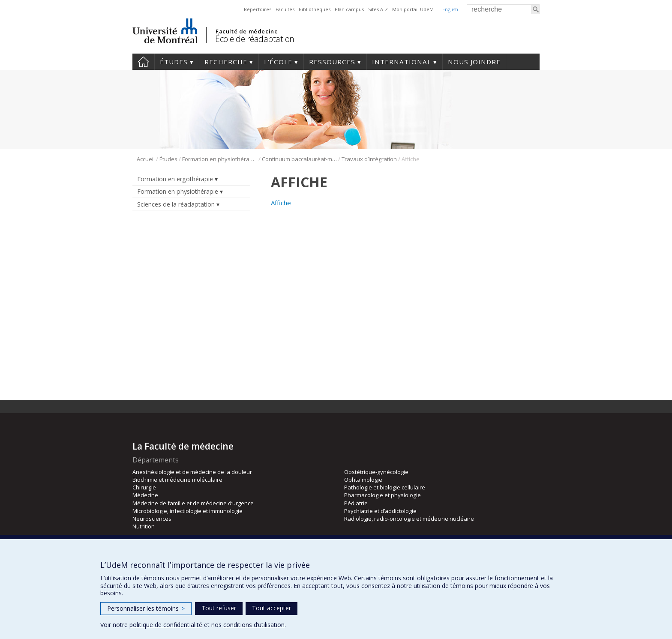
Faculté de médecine (247, 31)
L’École (278, 62)
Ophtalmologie (363, 480)
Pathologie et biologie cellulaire (385, 487)
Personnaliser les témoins (146, 608)
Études (174, 62)
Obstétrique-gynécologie (376, 472)
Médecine (145, 495)
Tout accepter (271, 608)
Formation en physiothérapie (220, 159)
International (402, 62)
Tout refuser (219, 608)
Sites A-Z (378, 9)
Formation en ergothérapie (175, 179)
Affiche (281, 203)
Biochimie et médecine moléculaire (177, 480)
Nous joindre (474, 62)
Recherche (226, 62)
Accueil (143, 62)
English (450, 9)
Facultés (285, 9)
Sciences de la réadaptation (176, 204)
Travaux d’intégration (369, 159)
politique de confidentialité (166, 625)
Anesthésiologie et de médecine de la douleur (192, 472)
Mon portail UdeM (413, 9)
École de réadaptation (255, 39)
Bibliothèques (315, 9)
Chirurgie (144, 487)
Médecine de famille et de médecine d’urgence (193, 503)
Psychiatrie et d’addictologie (380, 511)
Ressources (332, 62)
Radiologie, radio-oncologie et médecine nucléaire (409, 519)
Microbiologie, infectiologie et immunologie (187, 511)
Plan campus (349, 9)
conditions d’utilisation (254, 625)
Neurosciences (152, 519)
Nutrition (144, 526)
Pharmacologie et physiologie (382, 495)
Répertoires (258, 9)
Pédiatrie (356, 503)
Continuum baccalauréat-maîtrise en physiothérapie (299, 159)
